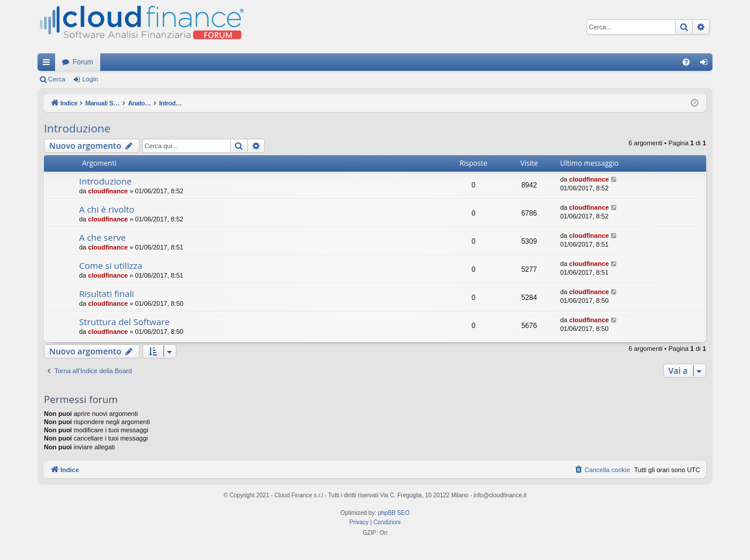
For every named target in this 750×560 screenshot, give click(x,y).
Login (90, 79)
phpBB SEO (394, 513)
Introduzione (77, 128)
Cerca (57, 79)
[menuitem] (686, 62)
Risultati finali (107, 293)
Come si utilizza (111, 265)
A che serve (103, 237)
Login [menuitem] (706, 64)
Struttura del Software (125, 322)
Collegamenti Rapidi (49, 64)
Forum (83, 62)
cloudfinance (108, 191)
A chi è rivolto (107, 209)
